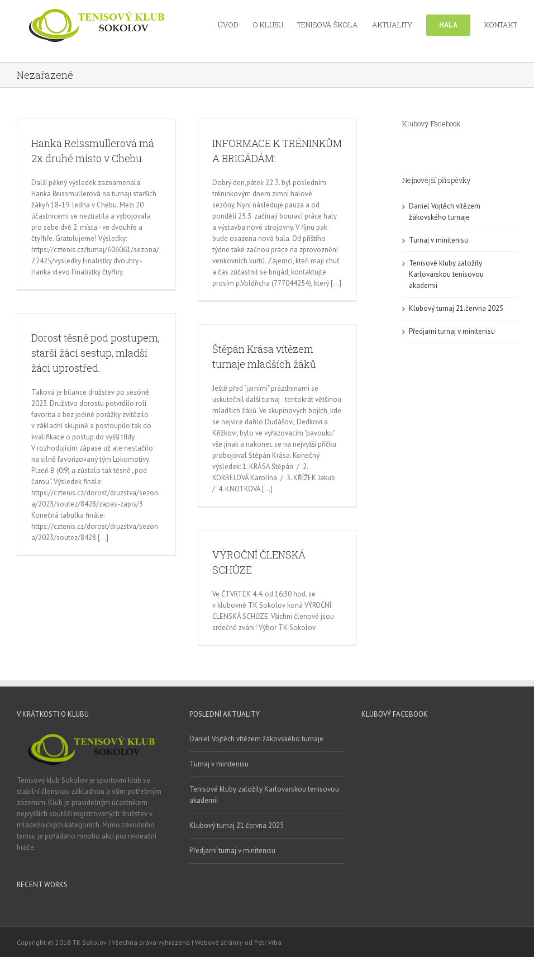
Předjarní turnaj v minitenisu (452, 331)
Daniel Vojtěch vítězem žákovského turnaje (256, 739)
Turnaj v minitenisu (438, 240)
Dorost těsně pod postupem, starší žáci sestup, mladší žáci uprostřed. (96, 353)
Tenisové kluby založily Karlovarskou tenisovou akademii (446, 274)
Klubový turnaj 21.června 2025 (456, 308)
